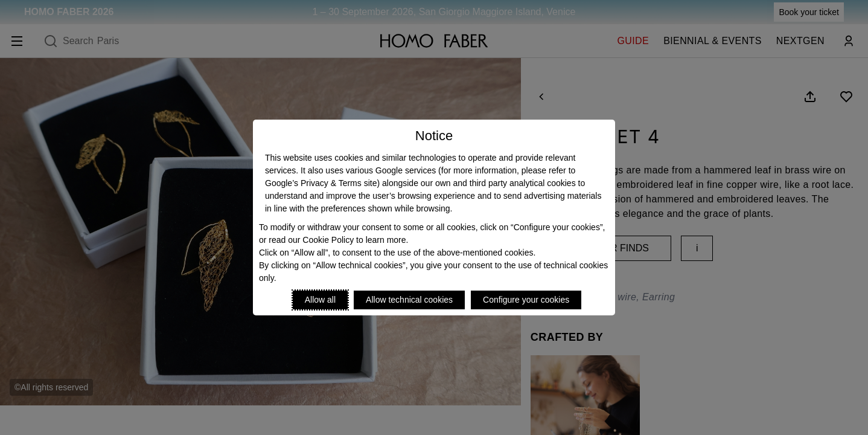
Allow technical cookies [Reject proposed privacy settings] (409, 300)
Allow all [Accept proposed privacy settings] (320, 300)
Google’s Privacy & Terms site (321, 183)
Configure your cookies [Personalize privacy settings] (526, 300)
